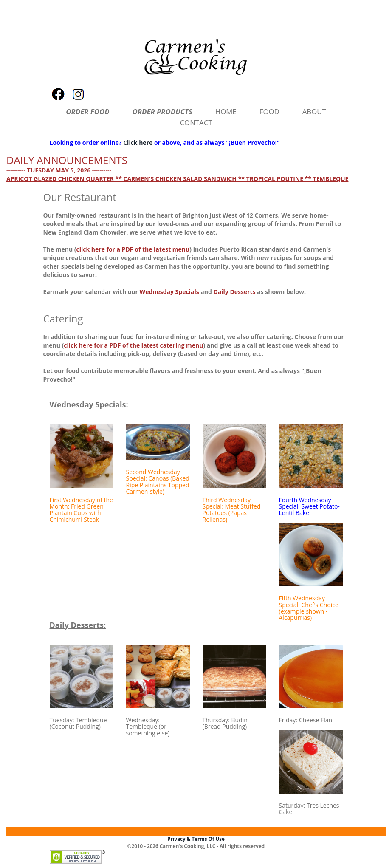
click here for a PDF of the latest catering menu (133, 345)
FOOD (269, 112)
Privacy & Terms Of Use (196, 839)
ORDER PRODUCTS (162, 112)
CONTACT (196, 123)
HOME (226, 112)
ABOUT (314, 112)
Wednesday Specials (169, 292)
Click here (138, 143)
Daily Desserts (234, 292)
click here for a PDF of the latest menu (133, 249)
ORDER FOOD (87, 112)
